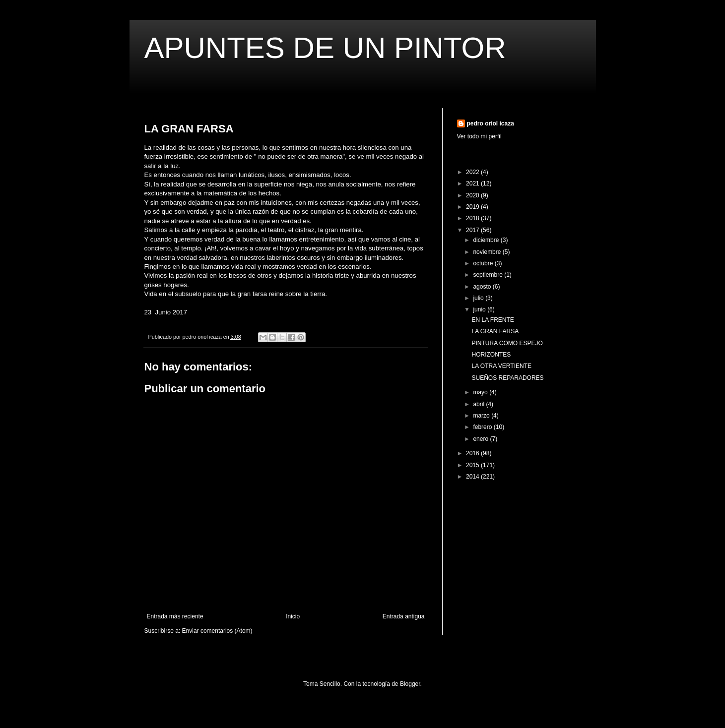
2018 (473, 218)
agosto (483, 287)
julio (479, 298)
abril (479, 404)
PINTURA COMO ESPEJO (507, 343)
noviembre (488, 252)
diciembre (487, 240)
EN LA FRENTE (493, 320)
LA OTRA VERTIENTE (501, 366)
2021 (473, 183)
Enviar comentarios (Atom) (217, 631)
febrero (483, 427)
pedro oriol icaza (491, 123)
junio (480, 309)
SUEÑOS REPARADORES (507, 378)
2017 (473, 230)
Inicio (293, 616)
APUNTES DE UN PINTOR (325, 48)
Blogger (410, 684)
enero (481, 439)
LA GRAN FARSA (495, 331)
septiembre (489, 275)
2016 (473, 453)
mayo (481, 392)
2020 (473, 195)
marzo (482, 416)
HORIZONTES (491, 355)
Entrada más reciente (175, 616)
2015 (473, 465)
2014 (473, 477)
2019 (473, 207)
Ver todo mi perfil (479, 136)
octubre (484, 263)
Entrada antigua (404, 616)
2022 (473, 172)
